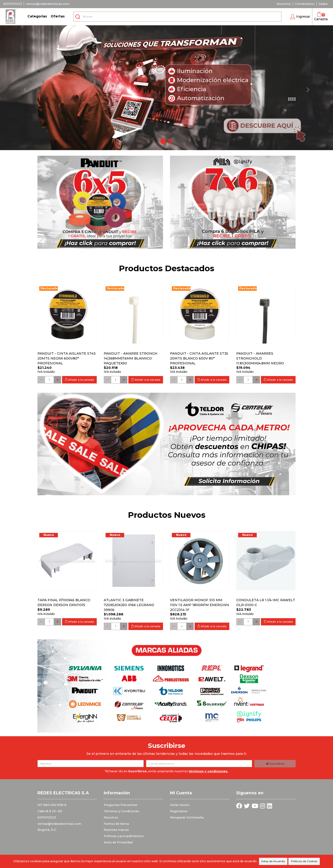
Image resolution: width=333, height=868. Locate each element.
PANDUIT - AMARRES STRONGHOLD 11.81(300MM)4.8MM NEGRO (260, 358)
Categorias (37, 16)
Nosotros (284, 4)
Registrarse (179, 811)
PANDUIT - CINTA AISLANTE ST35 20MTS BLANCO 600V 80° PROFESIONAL (199, 358)
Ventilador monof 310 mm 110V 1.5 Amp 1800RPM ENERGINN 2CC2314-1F (200, 605)
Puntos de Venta (116, 824)
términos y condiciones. (208, 771)
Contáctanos (305, 4)
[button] (300, 17)
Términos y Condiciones (122, 811)
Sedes (323, 4)
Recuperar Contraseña (187, 817)
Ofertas (58, 16)
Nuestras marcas (116, 830)
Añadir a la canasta (79, 380)
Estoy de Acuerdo (273, 861)
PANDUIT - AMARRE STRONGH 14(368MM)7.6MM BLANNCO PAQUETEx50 (131, 358)
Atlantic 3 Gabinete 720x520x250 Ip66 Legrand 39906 (129, 605)
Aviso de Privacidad (118, 842)
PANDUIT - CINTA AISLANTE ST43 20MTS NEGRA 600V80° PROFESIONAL (67, 358)
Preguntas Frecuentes (121, 805)
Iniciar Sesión (180, 805)
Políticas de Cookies (304, 861)
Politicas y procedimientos (124, 836)
